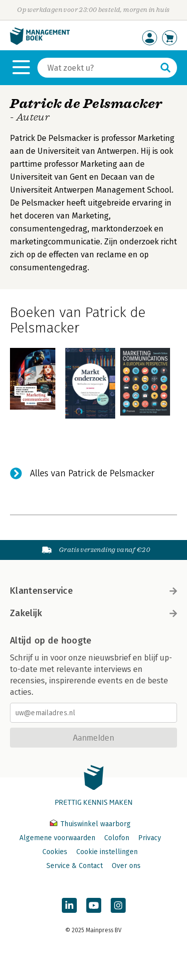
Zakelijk (93, 613)
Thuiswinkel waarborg (90, 824)
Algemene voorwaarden (57, 838)
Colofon (117, 838)
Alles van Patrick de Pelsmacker (92, 473)
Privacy (150, 838)
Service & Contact (75, 866)
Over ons (126, 866)
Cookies (55, 852)
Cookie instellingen (107, 852)
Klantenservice (93, 591)
